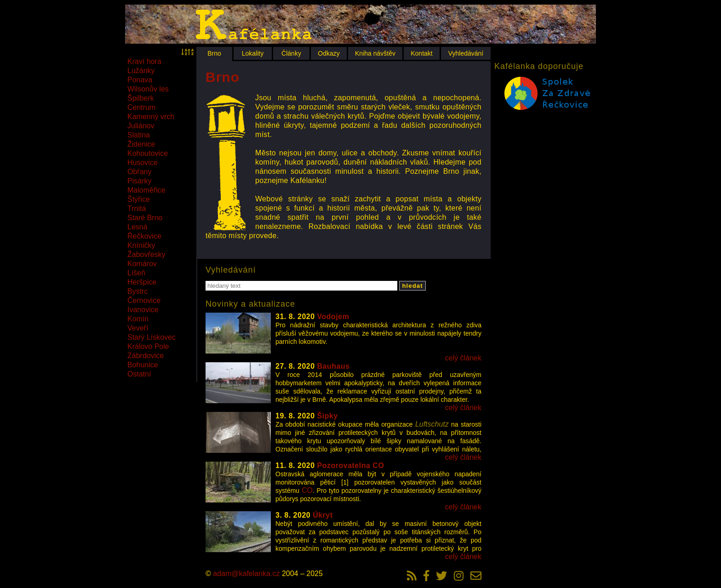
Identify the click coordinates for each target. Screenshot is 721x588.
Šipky (328, 416)
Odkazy (329, 53)
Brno (214, 53)
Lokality (253, 53)
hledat (412, 286)
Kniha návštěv (375, 53)
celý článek (463, 358)
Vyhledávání (466, 53)
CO (307, 490)
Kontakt (421, 53)
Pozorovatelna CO (351, 465)
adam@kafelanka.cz (246, 574)
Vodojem (333, 317)
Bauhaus (334, 366)
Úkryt (323, 515)
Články (291, 53)
